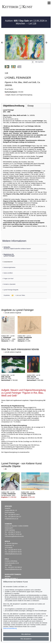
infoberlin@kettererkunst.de (13, 554)
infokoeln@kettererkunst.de (13, 569)
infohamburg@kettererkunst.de (14, 536)
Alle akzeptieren (26, 639)
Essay (31, 106)
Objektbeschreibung (14, 106)
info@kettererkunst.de (12, 519)
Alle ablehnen (26, 634)
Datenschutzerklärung (10, 628)
